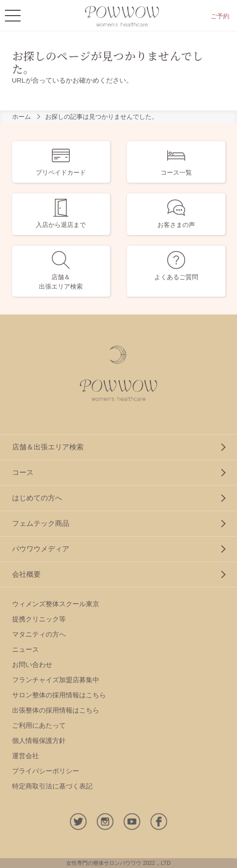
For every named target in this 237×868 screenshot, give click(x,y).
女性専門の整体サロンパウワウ (104, 863)
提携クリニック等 (39, 619)
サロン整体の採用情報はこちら (59, 695)
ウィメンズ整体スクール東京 (56, 604)
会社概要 (26, 574)
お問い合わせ (32, 665)
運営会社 (25, 756)
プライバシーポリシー (46, 771)
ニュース (25, 649)
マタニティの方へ (39, 634)
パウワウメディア (41, 549)
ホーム (21, 117)
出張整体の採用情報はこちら (56, 710)
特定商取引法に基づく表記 (52, 786)
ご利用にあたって (39, 725)
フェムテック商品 (41, 523)
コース (23, 472)
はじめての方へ (37, 498)
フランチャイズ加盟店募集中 (56, 680)
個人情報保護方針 (39, 740)
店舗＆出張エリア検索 (48, 447)
